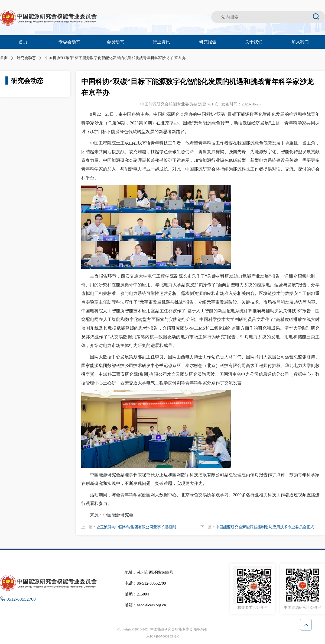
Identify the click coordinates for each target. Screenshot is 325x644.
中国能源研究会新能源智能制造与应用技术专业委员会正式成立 (269, 527)
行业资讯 (161, 42)
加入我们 (300, 42)
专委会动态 (69, 42)
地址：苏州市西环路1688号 (149, 572)
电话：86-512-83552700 (145, 583)
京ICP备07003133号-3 (163, 636)
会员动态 (115, 42)
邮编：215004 (137, 594)
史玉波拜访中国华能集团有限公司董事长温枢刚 (136, 527)
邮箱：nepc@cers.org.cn (145, 605)
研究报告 (208, 42)
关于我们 (254, 42)
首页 (23, 42)
